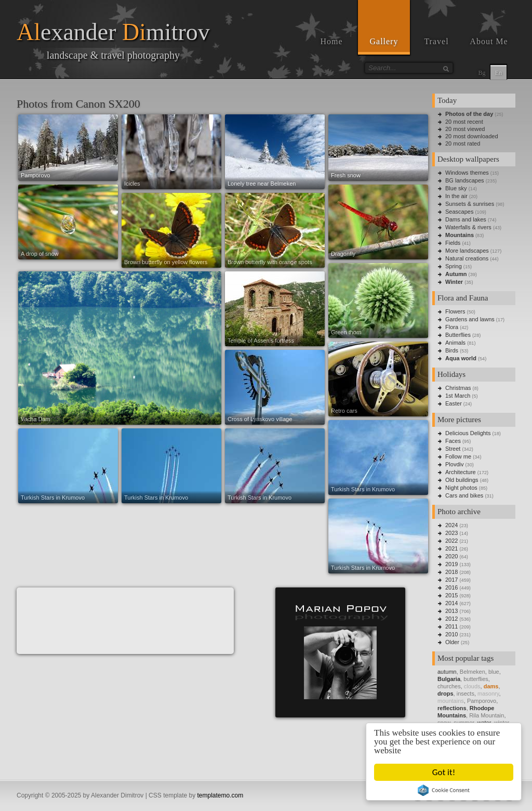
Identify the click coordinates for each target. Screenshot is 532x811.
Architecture (461, 472)
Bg (482, 73)
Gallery (384, 41)
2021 (451, 548)
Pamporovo (482, 701)
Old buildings (462, 480)
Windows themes (467, 173)
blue (494, 672)
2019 (451, 564)
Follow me (458, 456)
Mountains (460, 235)
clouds (472, 686)
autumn (447, 672)
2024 (451, 525)
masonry (488, 694)
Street (453, 449)
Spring (454, 266)
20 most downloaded (472, 136)
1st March (458, 396)
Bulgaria (449, 679)
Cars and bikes (464, 495)
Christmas (458, 388)
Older (452, 642)
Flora (452, 327)
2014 (451, 603)
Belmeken (473, 672)
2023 (451, 533)
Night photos (461, 488)
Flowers (455, 311)
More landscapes (467, 251)
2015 (451, 595)
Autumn (456, 274)
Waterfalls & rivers (468, 227)
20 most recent (464, 122)
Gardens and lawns (470, 319)
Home (331, 41)
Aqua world (461, 358)
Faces (453, 441)
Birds (452, 350)
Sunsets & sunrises (470, 204)
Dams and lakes (466, 219)
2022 (451, 541)
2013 (451, 611)
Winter (454, 282)
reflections (452, 708)
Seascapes (459, 212)
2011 (451, 626)
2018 (451, 572)
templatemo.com (221, 795)
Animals (455, 343)
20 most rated (463, 143)
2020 (451, 556)
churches (449, 686)
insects (465, 694)
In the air (456, 196)
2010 (451, 634)
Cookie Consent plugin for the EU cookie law (444, 790)
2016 (451, 587)
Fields (453, 243)
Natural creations (467, 258)
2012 (451, 619)
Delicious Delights (468, 433)
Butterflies (458, 335)
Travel (436, 41)
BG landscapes (465, 180)
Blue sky (456, 188)
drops (445, 694)
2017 (451, 580)
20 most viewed (465, 129)
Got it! (444, 772)
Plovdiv (454, 464)
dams (491, 686)
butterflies (476, 679)
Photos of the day (469, 114)
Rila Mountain (487, 715)
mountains (451, 701)
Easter (454, 403)
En (498, 73)
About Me (489, 41)
